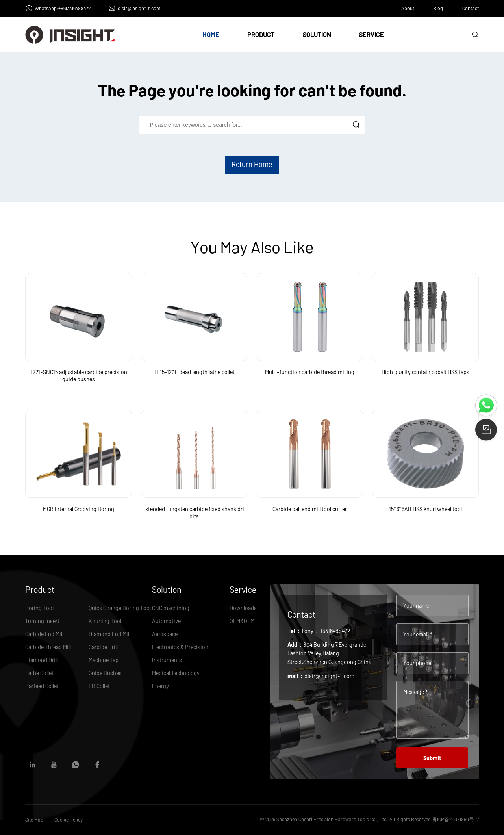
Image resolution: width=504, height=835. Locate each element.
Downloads (243, 608)
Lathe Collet (39, 673)
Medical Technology (176, 673)
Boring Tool (39, 608)
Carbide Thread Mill (48, 647)
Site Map (34, 820)
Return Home (252, 164)
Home (211, 34)
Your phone (417, 663)
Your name (416, 605)
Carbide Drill (103, 647)
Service (372, 34)
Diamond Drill (42, 660)
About (408, 8)
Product (261, 34)
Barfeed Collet (42, 686)
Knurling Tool (105, 621)
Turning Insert (42, 621)
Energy (160, 686)
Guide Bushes (105, 673)
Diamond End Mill (109, 634)
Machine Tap (104, 660)
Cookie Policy (69, 820)
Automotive (166, 621)
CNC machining (171, 608)
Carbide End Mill (44, 634)
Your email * (418, 634)
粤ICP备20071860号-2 (455, 819)
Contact (471, 8)
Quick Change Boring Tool (120, 608)
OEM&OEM (242, 621)
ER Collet (99, 686)
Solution (317, 34)
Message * (416, 692)
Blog (438, 8)
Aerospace (165, 634)
